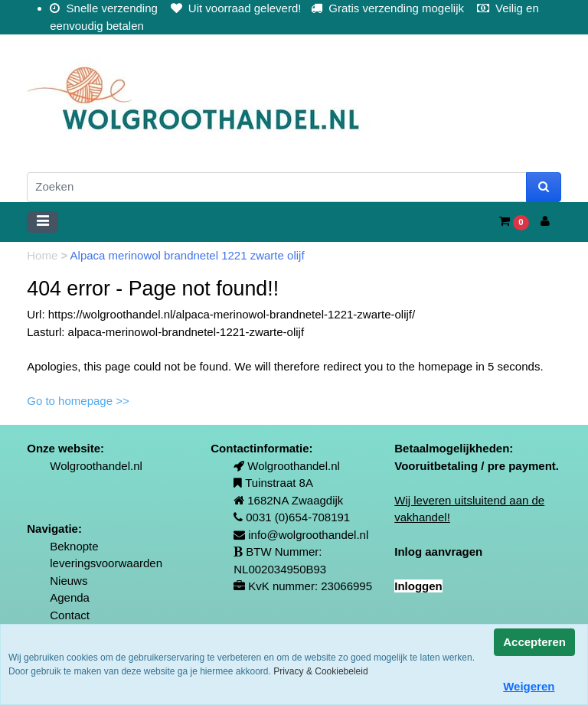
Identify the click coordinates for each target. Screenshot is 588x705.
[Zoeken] (277, 187)
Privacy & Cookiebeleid (320, 671)
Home (44, 255)
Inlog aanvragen (438, 552)
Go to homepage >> (78, 401)
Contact (70, 615)
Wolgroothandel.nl (96, 466)
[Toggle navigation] (42, 222)
